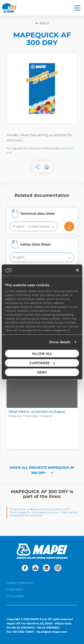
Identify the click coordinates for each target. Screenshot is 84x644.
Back (42, 23)
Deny (42, 372)
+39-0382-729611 (23, 632)
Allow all (42, 354)
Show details (60, 342)
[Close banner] (77, 270)
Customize (42, 363)
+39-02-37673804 (48, 628)
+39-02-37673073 (22, 628)
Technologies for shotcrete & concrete (34, 512)
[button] (10, 388)
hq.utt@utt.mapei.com (52, 632)
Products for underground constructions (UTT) (40, 509)
